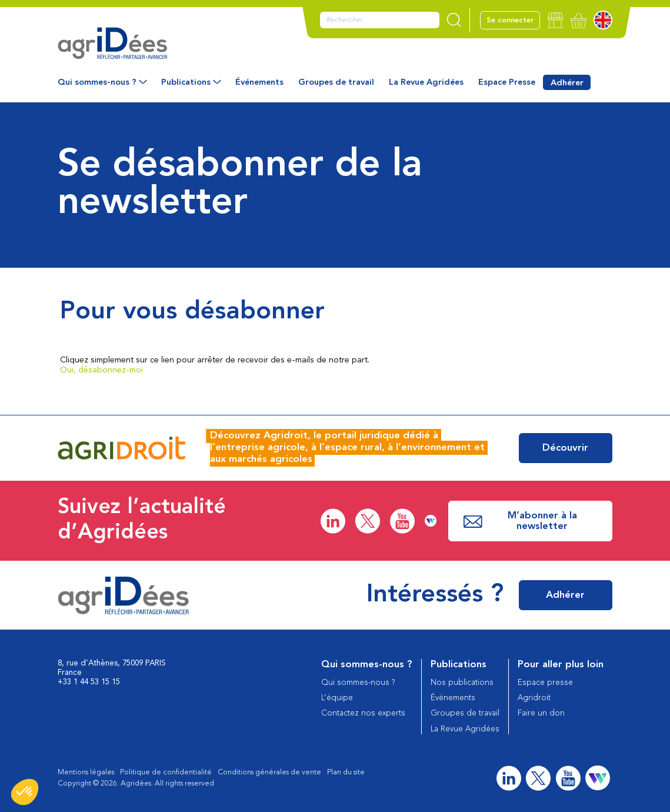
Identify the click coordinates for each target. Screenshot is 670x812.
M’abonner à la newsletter (520, 521)
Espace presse (545, 683)
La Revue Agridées (426, 82)
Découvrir (565, 448)
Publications (186, 82)
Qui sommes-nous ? (97, 82)
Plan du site (346, 772)
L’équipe (337, 698)
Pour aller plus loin (561, 665)
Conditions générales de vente (269, 772)
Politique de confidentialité (166, 772)
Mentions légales (86, 772)
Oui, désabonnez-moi (101, 370)
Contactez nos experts (363, 713)
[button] (25, 792)
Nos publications (462, 683)
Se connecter (510, 20)
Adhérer (567, 83)
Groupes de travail (336, 82)
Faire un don (541, 713)
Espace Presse (507, 82)
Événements (259, 82)
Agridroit (534, 698)
